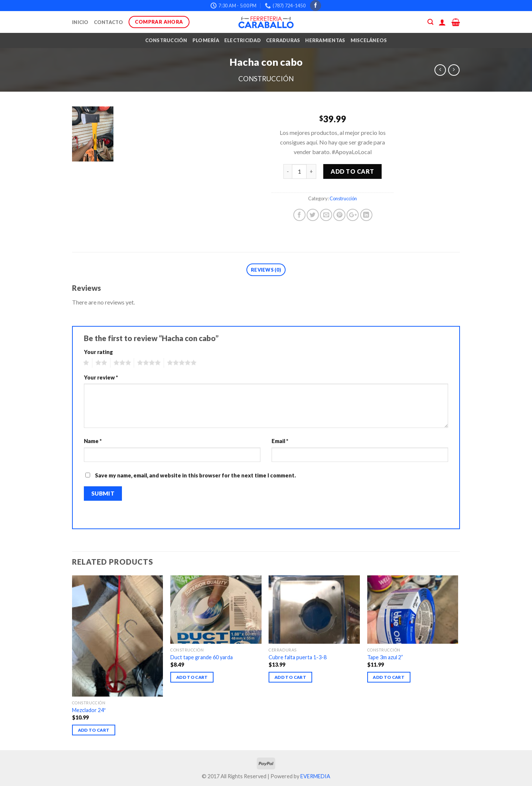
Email (280, 441)
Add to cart (352, 171)
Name (93, 441)
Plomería (206, 40)
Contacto (109, 22)
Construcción (166, 40)
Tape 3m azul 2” (385, 657)
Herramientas (325, 40)
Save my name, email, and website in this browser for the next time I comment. (195, 475)
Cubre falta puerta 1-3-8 (298, 657)
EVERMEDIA (315, 776)
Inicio (80, 22)
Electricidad (243, 40)
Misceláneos (369, 40)
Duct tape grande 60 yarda (202, 657)
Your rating (98, 352)
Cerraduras (283, 40)
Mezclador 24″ (89, 710)
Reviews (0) (266, 270)
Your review (101, 377)
